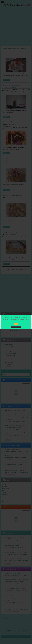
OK (16, 324)
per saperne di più (16, 327)
